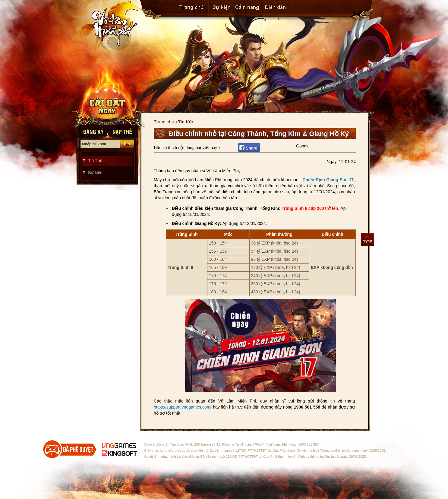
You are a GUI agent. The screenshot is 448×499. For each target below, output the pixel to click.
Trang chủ (191, 8)
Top (368, 239)
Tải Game (108, 106)
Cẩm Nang (248, 8)
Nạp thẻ (123, 131)
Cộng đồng (276, 8)
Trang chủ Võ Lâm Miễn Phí (106, 26)
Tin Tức (95, 160)
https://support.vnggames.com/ (183, 407)
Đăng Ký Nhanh (92, 131)
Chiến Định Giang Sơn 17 (328, 180)
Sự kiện (221, 8)
